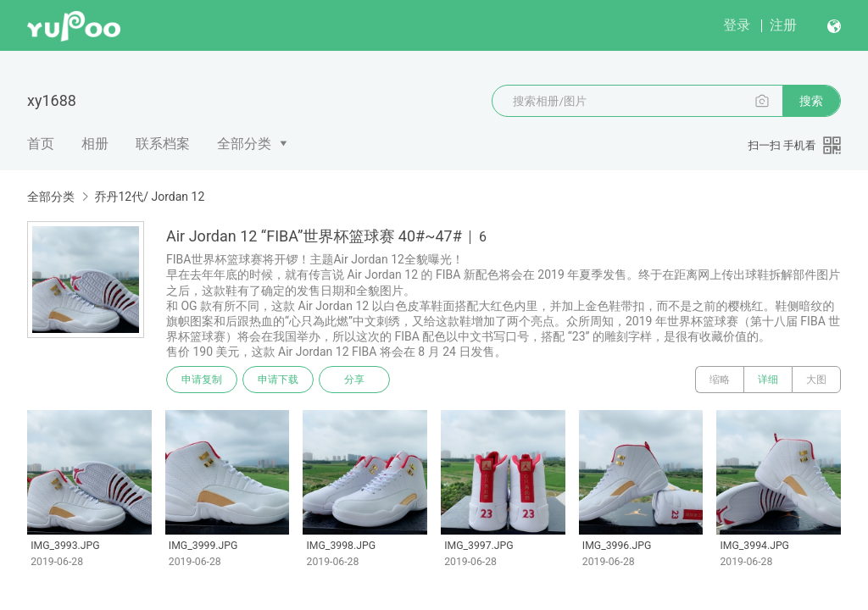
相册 (95, 144)
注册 (783, 25)
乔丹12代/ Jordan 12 (149, 197)
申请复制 (202, 380)
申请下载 (278, 380)
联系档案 (163, 144)
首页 (41, 144)
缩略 (720, 380)
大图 (816, 380)
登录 (737, 25)
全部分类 (244, 144)
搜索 (811, 101)
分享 (354, 380)
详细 (768, 380)
